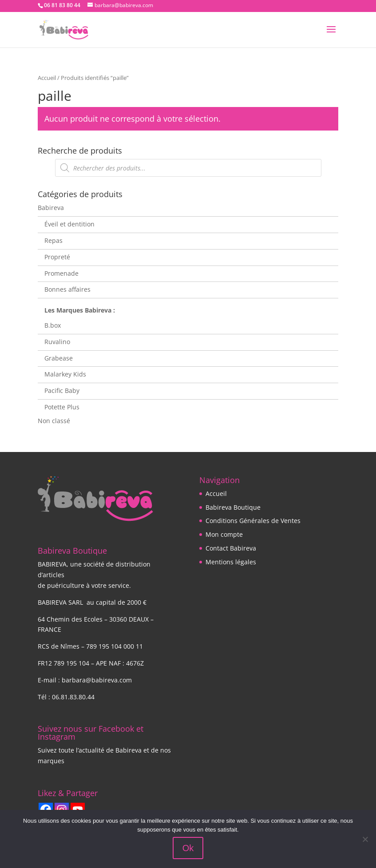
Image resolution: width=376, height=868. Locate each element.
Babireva (51, 208)
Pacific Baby (62, 390)
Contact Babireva (231, 548)
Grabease (59, 358)
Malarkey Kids (65, 374)
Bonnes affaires (67, 289)
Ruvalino (57, 342)
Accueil (47, 78)
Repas (53, 240)
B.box (53, 325)
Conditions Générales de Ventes (253, 521)
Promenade (61, 273)
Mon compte (224, 534)
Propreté (57, 257)
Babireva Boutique (233, 507)
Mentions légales (231, 562)
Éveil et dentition (69, 224)
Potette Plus (62, 407)
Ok (188, 848)
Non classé (54, 421)
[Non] (365, 839)
